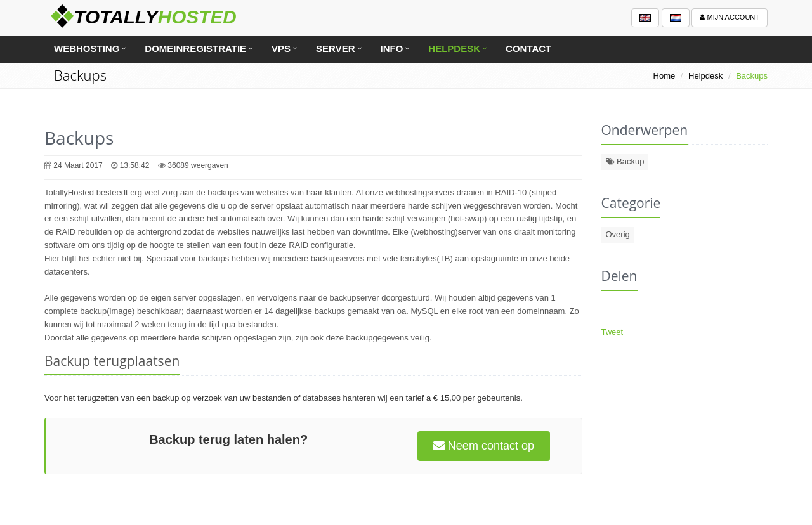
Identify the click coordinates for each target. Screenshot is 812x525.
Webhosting (87, 49)
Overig (618, 234)
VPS (281, 49)
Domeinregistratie (195, 49)
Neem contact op (484, 446)
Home (665, 76)
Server (335, 49)
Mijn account (730, 17)
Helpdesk (454, 49)
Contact (528, 49)
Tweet (612, 332)
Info (392, 49)
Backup (625, 161)
